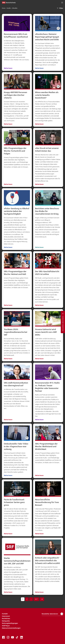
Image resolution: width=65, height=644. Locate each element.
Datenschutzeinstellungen (11, 628)
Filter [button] (60, 8)
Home (4, 8)
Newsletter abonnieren (52, 614)
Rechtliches (6, 618)
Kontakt (5, 614)
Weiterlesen (8, 68)
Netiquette (6, 621)
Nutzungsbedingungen (10, 623)
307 (36, 599)
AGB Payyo (6, 626)
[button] (62, 3)
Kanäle (9, 8)
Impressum (6, 616)
